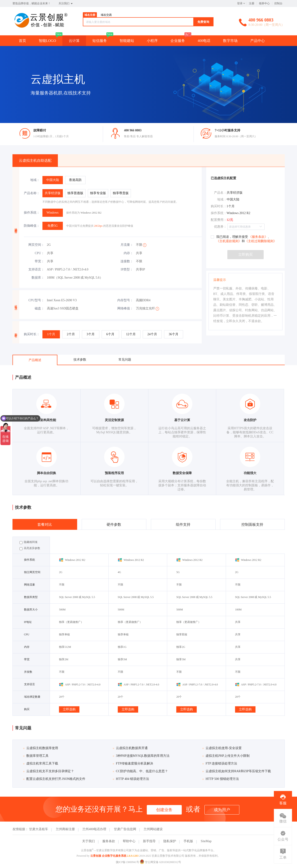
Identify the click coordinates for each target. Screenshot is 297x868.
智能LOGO (47, 41)
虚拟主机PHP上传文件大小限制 (226, 756)
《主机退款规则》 (229, 241)
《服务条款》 (258, 237)
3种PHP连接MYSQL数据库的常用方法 (141, 756)
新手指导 (149, 841)
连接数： (127, 261)
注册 (252, 3)
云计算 (74, 41)
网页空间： (36, 245)
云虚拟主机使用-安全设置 (222, 748)
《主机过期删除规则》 (261, 241)
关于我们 (88, 841)
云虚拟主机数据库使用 (41, 748)
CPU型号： (36, 300)
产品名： (220, 193)
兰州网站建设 (153, 829)
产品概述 (35, 360)
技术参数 (80, 360)
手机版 (188, 841)
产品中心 (258, 41)
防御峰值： (32, 226)
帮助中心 (129, 841)
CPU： (39, 253)
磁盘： (39, 308)
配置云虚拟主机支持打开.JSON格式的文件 (54, 779)
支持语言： (36, 269)
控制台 (278, 3)
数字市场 (230, 41)
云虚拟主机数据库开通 (130, 748)
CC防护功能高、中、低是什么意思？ (140, 771)
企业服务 (178, 41)
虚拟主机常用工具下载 (41, 763)
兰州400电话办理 (94, 829)
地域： (35, 180)
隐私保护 (170, 841)
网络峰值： (125, 308)
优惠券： (220, 227)
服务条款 (109, 841)
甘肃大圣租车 (39, 829)
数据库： (38, 278)
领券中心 (264, 3)
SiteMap (206, 841)
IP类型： (127, 269)
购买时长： (32, 334)
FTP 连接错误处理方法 (220, 763)
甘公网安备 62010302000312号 (160, 862)
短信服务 (100, 41)
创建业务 (164, 810)
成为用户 (222, 810)
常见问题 (125, 360)
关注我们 (66, 4)
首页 (22, 41)
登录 (240, 3)
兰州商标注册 (65, 829)
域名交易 (106, 15)
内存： (128, 253)
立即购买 (245, 254)
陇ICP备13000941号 (128, 862)
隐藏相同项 (28, 542)
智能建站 (127, 41)
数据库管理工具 (36, 756)
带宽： (39, 261)
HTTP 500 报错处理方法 (221, 779)
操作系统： (32, 213)
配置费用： (219, 220)
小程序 (152, 41)
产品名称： (32, 193)
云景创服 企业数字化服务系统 (108, 856)
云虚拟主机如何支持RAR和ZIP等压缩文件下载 (237, 771)
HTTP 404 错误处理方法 (131, 779)
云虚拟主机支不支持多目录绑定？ (49, 771)
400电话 (204, 41)
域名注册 (90, 15)
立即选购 (69, 709)
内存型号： (125, 300)
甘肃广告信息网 (125, 829)
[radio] (53, 180)
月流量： (127, 245)
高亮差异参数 (30, 548)
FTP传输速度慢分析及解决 (133, 763)
